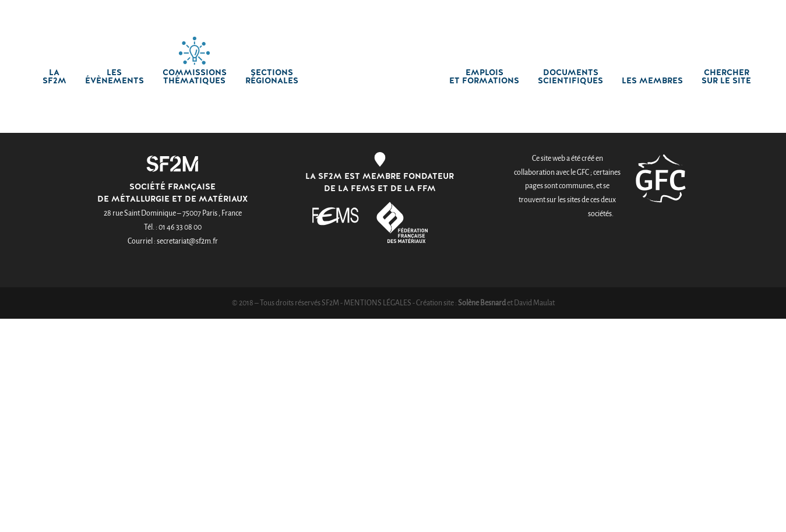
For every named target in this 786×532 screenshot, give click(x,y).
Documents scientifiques (570, 77)
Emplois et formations (484, 77)
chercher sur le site (726, 77)
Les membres (652, 81)
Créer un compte (624, 10)
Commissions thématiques (195, 77)
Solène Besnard (482, 303)
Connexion (550, 10)
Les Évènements (114, 77)
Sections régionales (272, 77)
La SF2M (54, 77)
